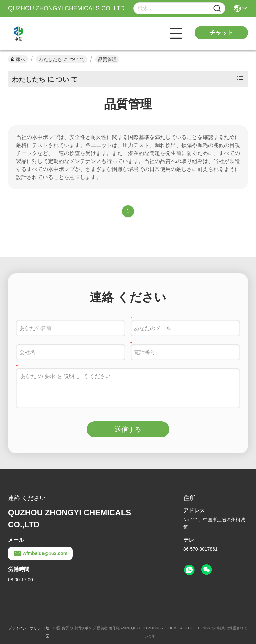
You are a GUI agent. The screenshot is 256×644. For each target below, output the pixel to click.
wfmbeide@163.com (40, 553)
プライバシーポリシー (24, 632)
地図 (47, 632)
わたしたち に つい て (62, 59)
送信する (128, 429)
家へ (18, 59)
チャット (221, 33)
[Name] (217, 9)
